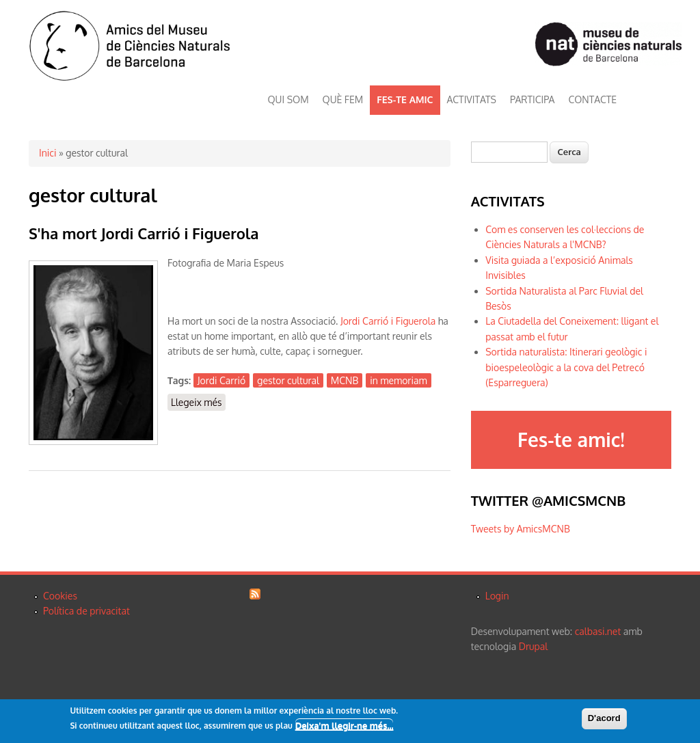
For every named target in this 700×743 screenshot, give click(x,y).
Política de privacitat (86, 611)
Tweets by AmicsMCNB (521, 529)
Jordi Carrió (221, 380)
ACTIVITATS (472, 99)
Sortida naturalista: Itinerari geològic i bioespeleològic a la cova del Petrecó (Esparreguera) (566, 367)
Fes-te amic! (571, 440)
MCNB (345, 380)
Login (497, 596)
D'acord (604, 718)
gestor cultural (288, 380)
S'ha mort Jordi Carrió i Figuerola (144, 233)
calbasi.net (598, 631)
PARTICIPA (532, 99)
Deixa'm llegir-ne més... (345, 726)
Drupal (533, 646)
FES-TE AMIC (405, 99)
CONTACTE (592, 99)
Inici (48, 153)
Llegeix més (198, 402)
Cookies (60, 596)
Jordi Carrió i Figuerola (388, 321)
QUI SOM (288, 99)
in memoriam (398, 380)
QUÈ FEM (343, 99)
